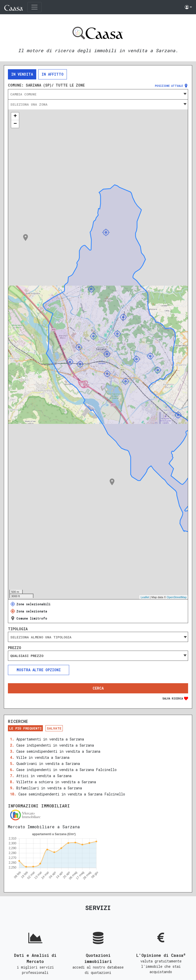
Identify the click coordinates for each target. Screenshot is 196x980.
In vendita (22, 74)
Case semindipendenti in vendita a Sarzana (58, 751)
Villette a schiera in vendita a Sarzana (56, 782)
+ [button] (15, 116)
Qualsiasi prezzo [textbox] (27, 656)
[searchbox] (98, 637)
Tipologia (18, 629)
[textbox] (98, 94)
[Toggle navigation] (34, 7)
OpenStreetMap (177, 597)
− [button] (15, 124)
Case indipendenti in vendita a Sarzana (55, 745)
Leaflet (145, 597)
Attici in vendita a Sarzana (44, 776)
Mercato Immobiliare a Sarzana (44, 827)
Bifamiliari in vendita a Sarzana (49, 788)
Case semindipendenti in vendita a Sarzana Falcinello (72, 794)
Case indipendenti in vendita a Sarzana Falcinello (66, 770)
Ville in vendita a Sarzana (43, 757)
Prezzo (15, 648)
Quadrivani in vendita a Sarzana (48, 764)
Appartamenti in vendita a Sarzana (50, 739)
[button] (188, 7)
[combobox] (98, 94)
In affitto (53, 74)
